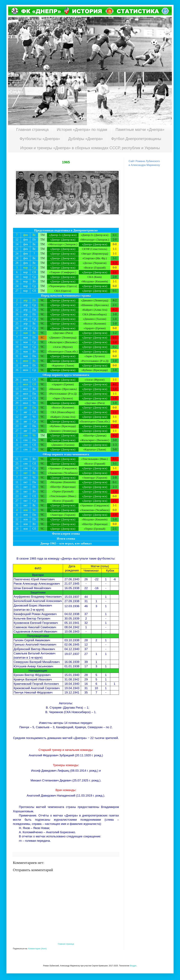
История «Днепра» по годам (82, 130)
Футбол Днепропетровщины (136, 139)
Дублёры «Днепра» (85, 139)
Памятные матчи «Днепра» (140, 130)
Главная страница (32, 130)
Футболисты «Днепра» (40, 139)
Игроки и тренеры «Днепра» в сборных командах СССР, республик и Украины (90, 148)
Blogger (133, 966)
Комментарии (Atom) (37, 949)
